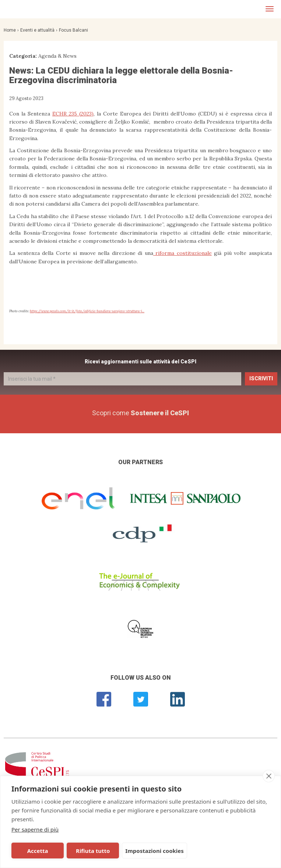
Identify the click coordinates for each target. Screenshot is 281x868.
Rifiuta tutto (93, 851)
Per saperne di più (35, 829)
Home (10, 30)
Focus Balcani (73, 30)
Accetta (38, 851)
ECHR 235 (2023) (73, 114)
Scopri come (140, 413)
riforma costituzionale (182, 253)
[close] (269, 776)
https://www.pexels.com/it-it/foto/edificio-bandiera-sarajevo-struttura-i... (87, 311)
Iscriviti (261, 378)
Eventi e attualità (37, 30)
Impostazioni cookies (154, 851)
